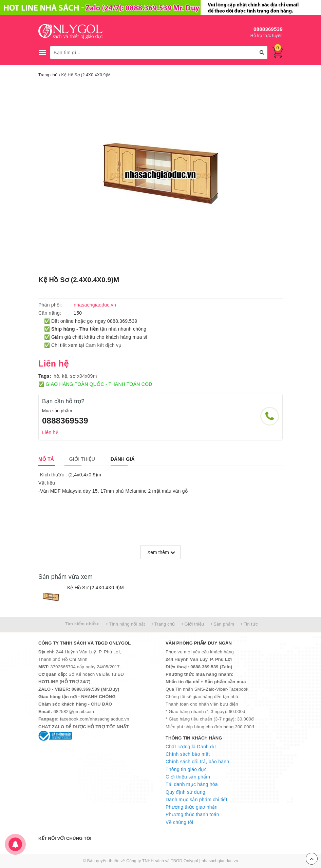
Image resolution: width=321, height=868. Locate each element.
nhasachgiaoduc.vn (220, 861)
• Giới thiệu (193, 624)
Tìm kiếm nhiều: (82, 624)
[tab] (46, 459)
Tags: (45, 376)
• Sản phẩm (222, 624)
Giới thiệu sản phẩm (188, 777)
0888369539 (268, 29)
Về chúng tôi (179, 822)
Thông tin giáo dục (186, 769)
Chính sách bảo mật (188, 754)
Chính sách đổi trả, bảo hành (197, 762)
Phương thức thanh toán (192, 814)
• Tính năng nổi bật (126, 624)
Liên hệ (50, 432)
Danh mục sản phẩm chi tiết (196, 800)
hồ (56, 376)
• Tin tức (249, 624)
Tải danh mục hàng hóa (192, 784)
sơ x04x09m (83, 376)
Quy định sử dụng (185, 792)
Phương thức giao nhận (192, 807)
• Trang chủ (163, 624)
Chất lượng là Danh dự (191, 747)
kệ (65, 376)
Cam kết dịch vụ (103, 345)
